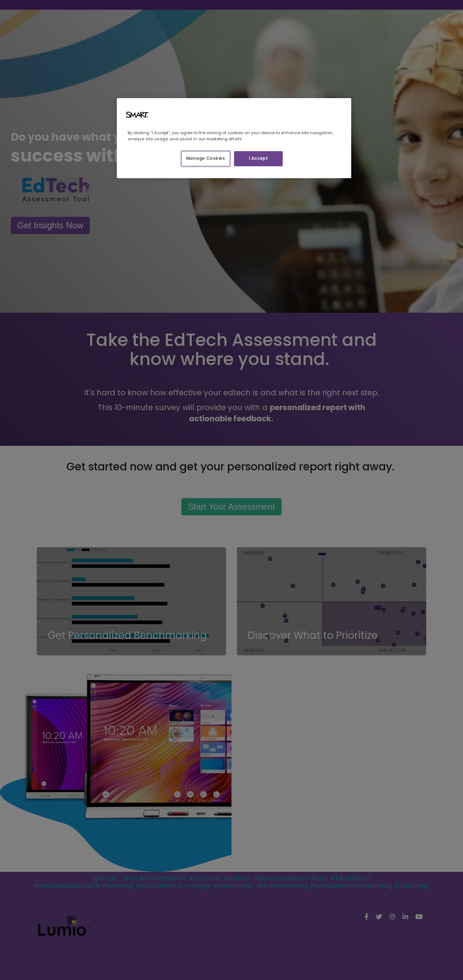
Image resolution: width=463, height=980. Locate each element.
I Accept (259, 158)
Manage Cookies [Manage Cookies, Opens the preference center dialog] (206, 158)
